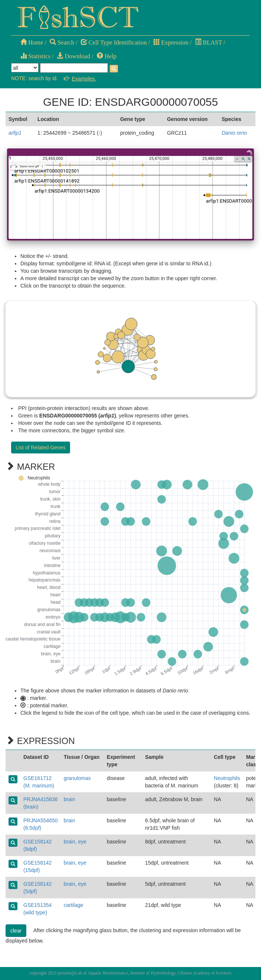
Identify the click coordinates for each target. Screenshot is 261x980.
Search (62, 42)
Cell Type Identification (114, 42)
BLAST (209, 42)
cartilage (74, 905)
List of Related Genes (41, 448)
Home (32, 42)
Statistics (35, 56)
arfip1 (15, 133)
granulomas (77, 778)
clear (16, 931)
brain (70, 799)
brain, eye (75, 842)
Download (73, 56)
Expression (171, 42)
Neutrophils (227, 778)
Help (107, 56)
